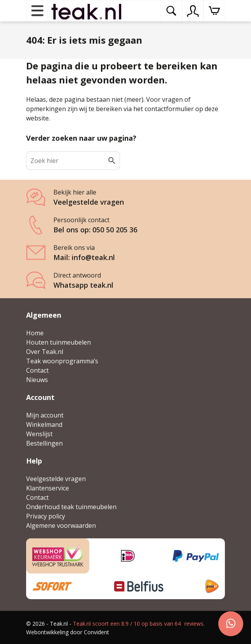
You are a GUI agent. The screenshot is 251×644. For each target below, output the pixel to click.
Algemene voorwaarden (61, 525)
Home (35, 333)
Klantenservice (48, 488)
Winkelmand (44, 425)
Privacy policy (46, 516)
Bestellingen (44, 443)
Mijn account (45, 415)
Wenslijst (39, 434)
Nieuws (37, 380)
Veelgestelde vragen (56, 479)
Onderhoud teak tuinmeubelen (71, 507)
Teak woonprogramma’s (62, 361)
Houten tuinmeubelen (58, 342)
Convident (96, 632)
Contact (37, 370)
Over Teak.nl (45, 352)
